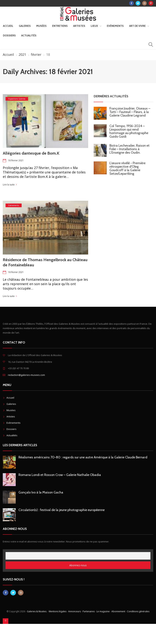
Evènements (115, 26)
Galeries (25, 26)
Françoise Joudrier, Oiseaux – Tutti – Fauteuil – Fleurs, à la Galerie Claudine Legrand (130, 112)
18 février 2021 (16, 160)
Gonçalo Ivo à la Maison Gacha (41, 492)
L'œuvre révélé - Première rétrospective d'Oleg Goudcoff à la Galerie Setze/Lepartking (127, 168)
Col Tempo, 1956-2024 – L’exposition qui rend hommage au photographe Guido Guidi (129, 131)
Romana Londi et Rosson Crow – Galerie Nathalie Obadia (60, 475)
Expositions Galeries (17, 99)
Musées (41, 26)
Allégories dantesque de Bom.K (31, 153)
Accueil (8, 26)
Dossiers (9, 35)
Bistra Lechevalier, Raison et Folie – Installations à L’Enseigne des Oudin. (129, 149)
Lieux (94, 26)
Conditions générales (138, 611)
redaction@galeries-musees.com (26, 375)
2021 (22, 54)
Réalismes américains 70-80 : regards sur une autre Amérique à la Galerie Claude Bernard (83, 457)
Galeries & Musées (37, 611)
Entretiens (60, 26)
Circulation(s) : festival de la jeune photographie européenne (62, 510)
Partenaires (89, 611)
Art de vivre (137, 26)
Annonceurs (74, 611)
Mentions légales (58, 611)
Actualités (29, 35)
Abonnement (118, 611)
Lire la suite (9, 185)
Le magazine (103, 611)
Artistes (79, 26)
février (36, 54)
